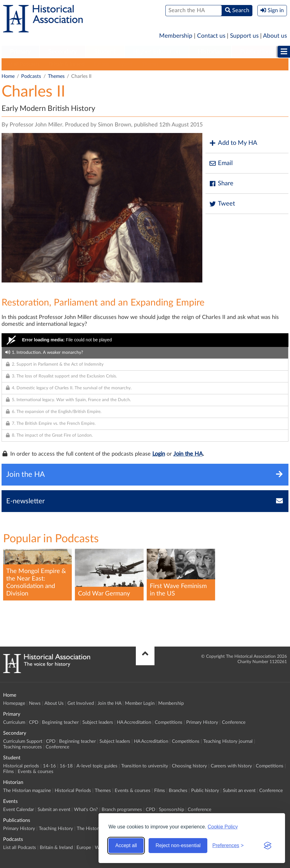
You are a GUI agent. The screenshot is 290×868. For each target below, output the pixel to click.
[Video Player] (145, 340)
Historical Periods (73, 791)
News (35, 703)
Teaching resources (23, 747)
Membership (176, 36)
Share (221, 184)
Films (9, 772)
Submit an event (239, 791)
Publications (257, 52)
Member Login (140, 703)
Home (8, 76)
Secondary (62, 52)
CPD (34, 722)
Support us (244, 36)
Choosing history (189, 766)
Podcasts (31, 76)
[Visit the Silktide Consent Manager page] (268, 846)
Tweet (222, 204)
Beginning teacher (60, 722)
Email (221, 163)
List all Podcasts (22, 64)
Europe (102, 64)
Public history (205, 791)
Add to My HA (233, 143)
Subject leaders (98, 722)
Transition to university (145, 766)
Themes (150, 64)
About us (275, 36)
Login (159, 454)
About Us (54, 703)
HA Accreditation (134, 722)
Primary (20, 52)
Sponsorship (171, 810)
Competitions (169, 722)
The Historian (91, 829)
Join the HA (188, 454)
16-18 (66, 766)
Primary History (202, 722)
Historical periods (21, 766)
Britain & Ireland (67, 64)
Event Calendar (18, 810)
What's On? (86, 810)
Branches (178, 791)
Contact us (211, 36)
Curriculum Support (23, 741)
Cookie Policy (223, 827)
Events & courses (36, 772)
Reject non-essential (178, 845)
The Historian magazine (27, 791)
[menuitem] (20, 52)
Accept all (126, 845)
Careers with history (231, 766)
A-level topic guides (97, 766)
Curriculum (14, 722)
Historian (210, 52)
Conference (234, 722)
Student (105, 52)
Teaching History (56, 829)
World (126, 64)
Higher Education (157, 52)
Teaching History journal (228, 741)
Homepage (14, 703)
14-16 (49, 766)
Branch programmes (122, 810)
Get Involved (81, 703)
